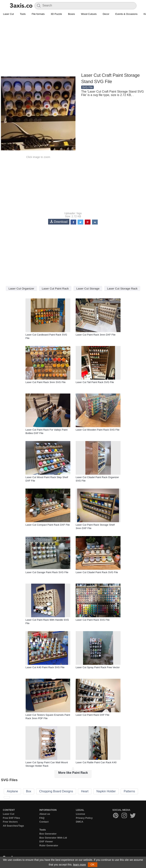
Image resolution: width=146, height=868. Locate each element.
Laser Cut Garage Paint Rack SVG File (47, 572)
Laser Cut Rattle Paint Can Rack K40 (96, 762)
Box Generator (48, 834)
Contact (44, 822)
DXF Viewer (46, 841)
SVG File (87, 87)
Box (29, 791)
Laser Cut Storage (88, 288)
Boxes (71, 14)
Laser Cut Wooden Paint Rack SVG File (98, 430)
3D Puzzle (56, 14)
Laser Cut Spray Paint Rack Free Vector (98, 667)
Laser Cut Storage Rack (122, 288)
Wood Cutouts (89, 14)
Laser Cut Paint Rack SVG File (93, 620)
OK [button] (93, 865)
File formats (38, 14)
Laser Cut (8, 14)
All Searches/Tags (13, 826)
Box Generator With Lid (53, 838)
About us (45, 814)
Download (59, 222)
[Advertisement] (73, 45)
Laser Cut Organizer (21, 288)
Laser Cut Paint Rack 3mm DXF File (96, 335)
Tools (23, 14)
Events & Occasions (126, 14)
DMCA (80, 822)
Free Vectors (10, 822)
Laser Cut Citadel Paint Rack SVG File (97, 572)
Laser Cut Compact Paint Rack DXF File (48, 525)
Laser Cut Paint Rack (55, 288)
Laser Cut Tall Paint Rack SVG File (95, 382)
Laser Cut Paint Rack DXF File (92, 715)
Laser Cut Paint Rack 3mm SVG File (46, 382)
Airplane (12, 791)
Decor (106, 14)
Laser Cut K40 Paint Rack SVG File (45, 667)
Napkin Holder (106, 791)
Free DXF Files (11, 818)
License (80, 814)
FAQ (42, 818)
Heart (85, 791)
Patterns (129, 791)
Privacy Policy (84, 818)
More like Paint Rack (73, 773)
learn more (80, 865)
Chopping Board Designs (56, 791)
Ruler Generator (49, 845)
